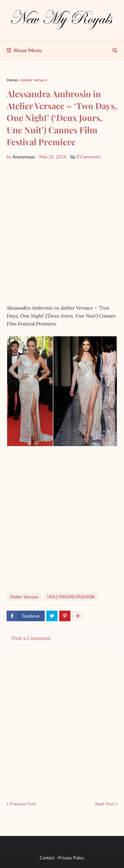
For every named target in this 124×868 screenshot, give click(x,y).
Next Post (105, 804)
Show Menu (28, 50)
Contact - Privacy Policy (62, 858)
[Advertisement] (62, 232)
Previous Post (23, 804)
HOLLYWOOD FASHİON (71, 597)
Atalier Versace (34, 80)
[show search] (115, 50)
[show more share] (78, 616)
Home (12, 80)
